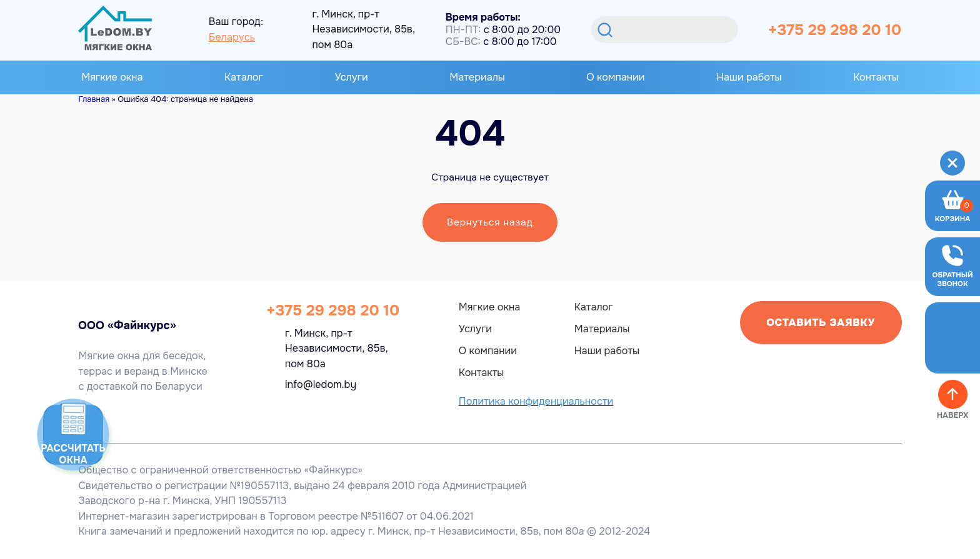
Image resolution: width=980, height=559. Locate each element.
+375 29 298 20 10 (835, 30)
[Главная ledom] (115, 307)
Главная (94, 99)
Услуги (352, 77)
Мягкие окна (112, 77)
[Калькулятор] (73, 435)
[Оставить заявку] (952, 267)
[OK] (376, 411)
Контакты (876, 77)
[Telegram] (282, 411)
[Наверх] (953, 394)
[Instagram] (345, 411)
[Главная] (115, 29)
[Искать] (665, 30)
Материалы (477, 77)
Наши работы (749, 77)
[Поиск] (603, 30)
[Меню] (953, 163)
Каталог (244, 77)
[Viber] (313, 411)
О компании (615, 77)
